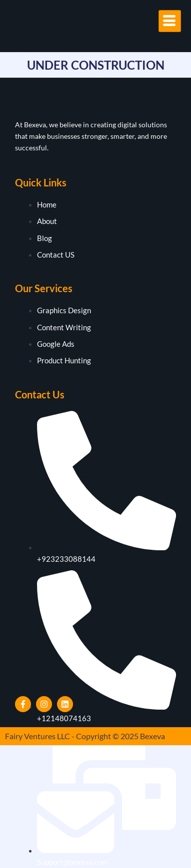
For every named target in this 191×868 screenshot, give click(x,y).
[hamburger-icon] (170, 21)
